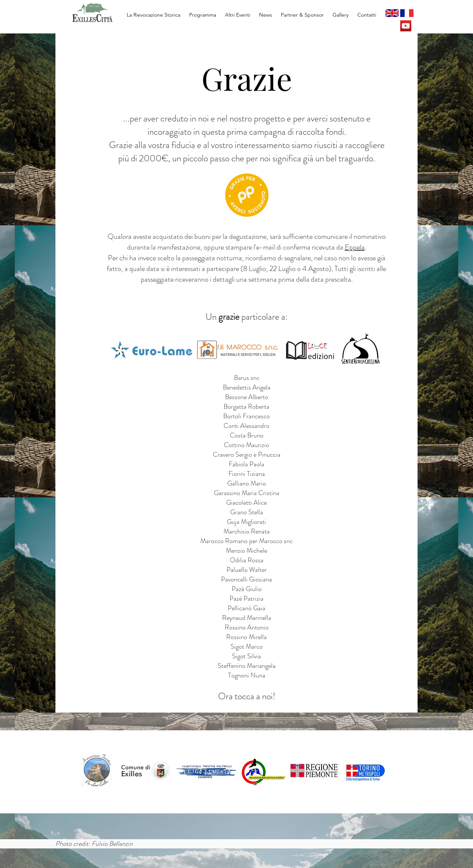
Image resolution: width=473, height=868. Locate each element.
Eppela (355, 247)
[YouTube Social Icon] (406, 26)
